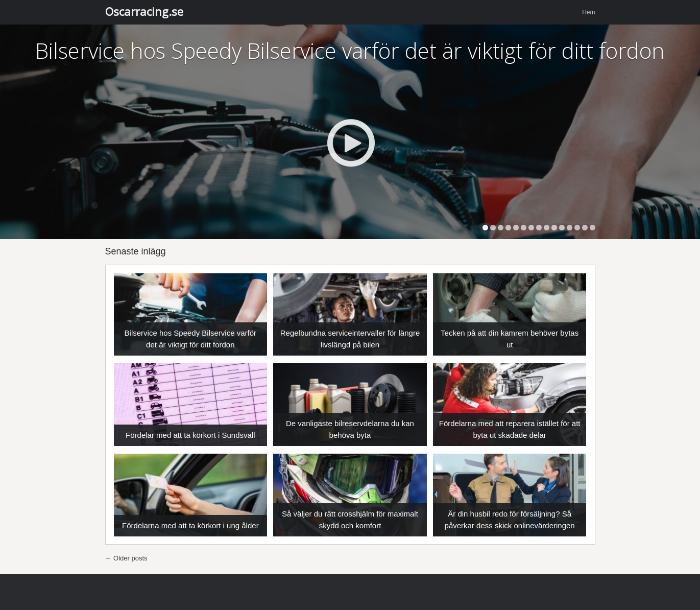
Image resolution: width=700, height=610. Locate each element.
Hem (588, 12)
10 (554, 228)
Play (351, 143)
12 (570, 228)
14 (585, 228)
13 (577, 228)
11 (562, 228)
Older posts (126, 558)
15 (593, 228)
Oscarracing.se (144, 11)
